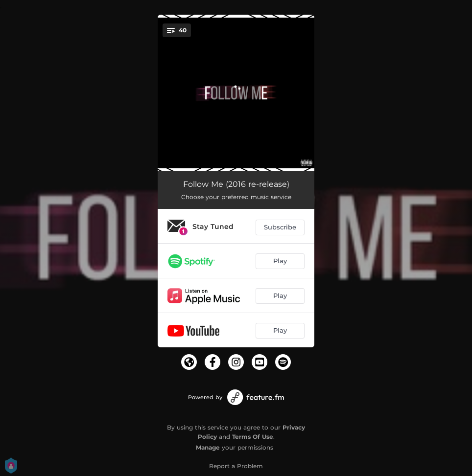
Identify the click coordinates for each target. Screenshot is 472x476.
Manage (208, 447)
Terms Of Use (253, 437)
